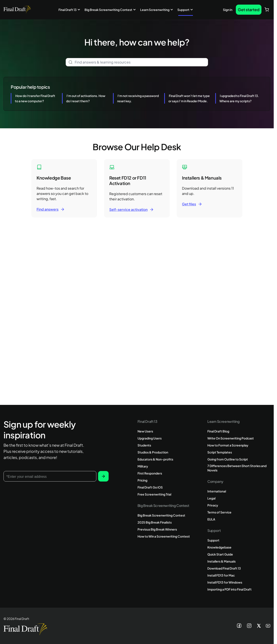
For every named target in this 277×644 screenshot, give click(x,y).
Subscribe (103, 476)
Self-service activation (128, 209)
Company (215, 481)
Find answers (48, 209)
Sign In (228, 10)
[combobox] (137, 62)
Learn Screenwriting (155, 10)
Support (183, 10)
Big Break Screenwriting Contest (108, 10)
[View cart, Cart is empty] (267, 10)
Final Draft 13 (68, 10)
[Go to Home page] (17, 10)
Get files (189, 204)
